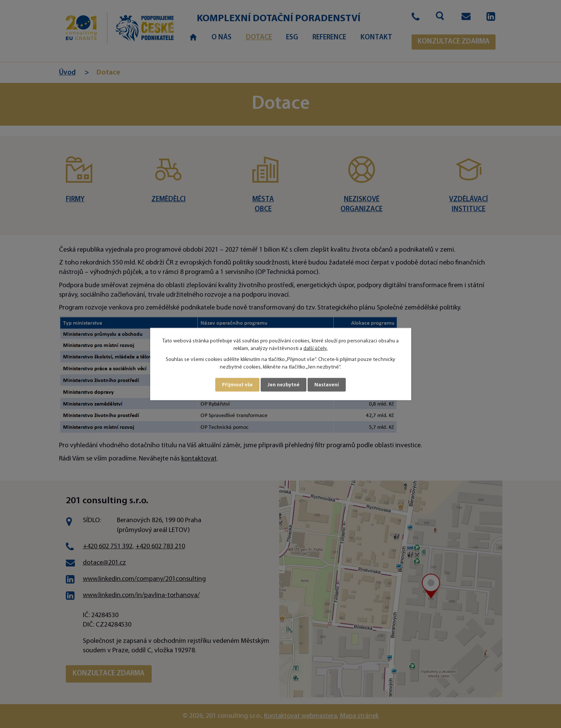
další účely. (315, 348)
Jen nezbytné (284, 385)
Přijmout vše (237, 385)
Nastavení (327, 385)
